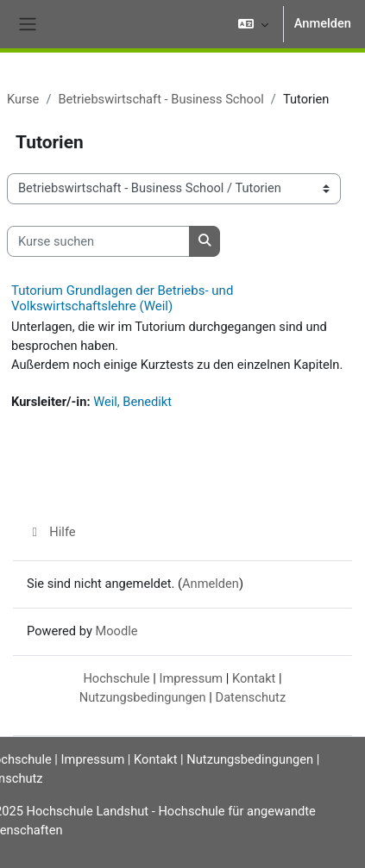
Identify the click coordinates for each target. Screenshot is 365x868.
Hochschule (116, 678)
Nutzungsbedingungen (143, 697)
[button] (252, 24)
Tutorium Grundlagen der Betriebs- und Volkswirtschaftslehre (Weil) (122, 298)
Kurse (23, 99)
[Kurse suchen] (98, 241)
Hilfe (51, 532)
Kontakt (254, 678)
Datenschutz (251, 697)
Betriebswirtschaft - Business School (160, 99)
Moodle (116, 631)
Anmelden (323, 23)
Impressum (191, 678)
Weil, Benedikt (132, 402)
